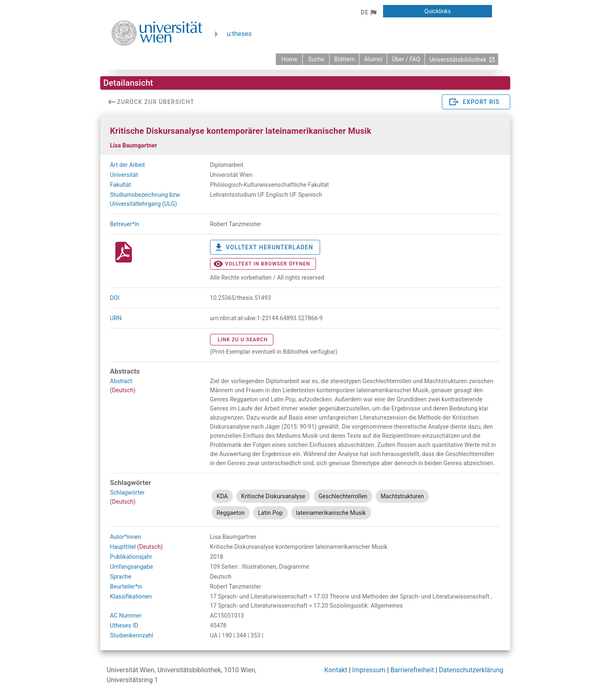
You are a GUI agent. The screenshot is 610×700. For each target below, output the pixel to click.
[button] (368, 12)
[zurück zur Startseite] (289, 59)
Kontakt (336, 670)
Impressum (369, 670)
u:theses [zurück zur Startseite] (239, 34)
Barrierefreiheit (412, 670)
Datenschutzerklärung (471, 670)
